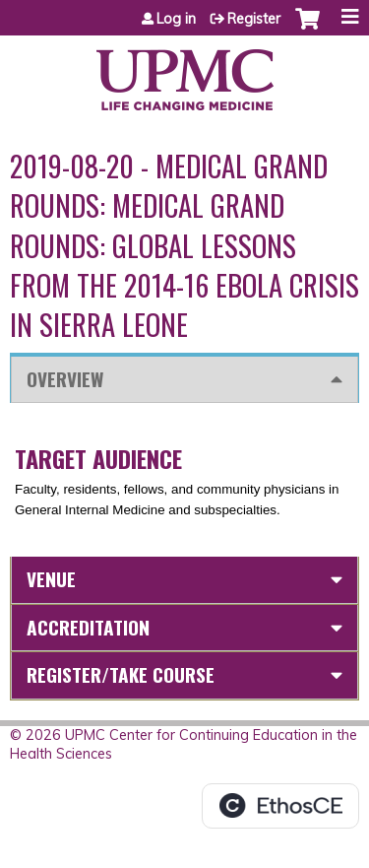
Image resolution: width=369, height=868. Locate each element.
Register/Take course (121, 674)
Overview (65, 379)
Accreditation (88, 627)
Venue (51, 579)
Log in (176, 19)
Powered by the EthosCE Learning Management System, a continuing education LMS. (280, 806)
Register (254, 19)
